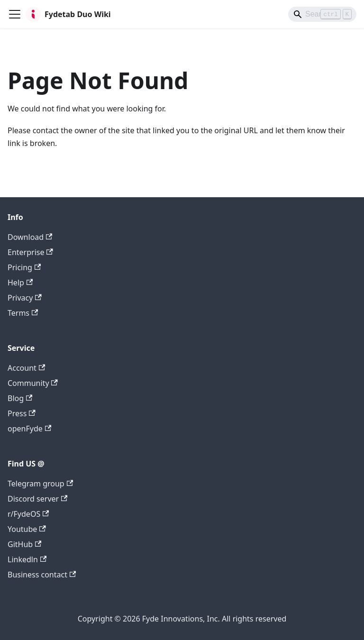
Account (26, 368)
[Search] (322, 14)
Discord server (37, 499)
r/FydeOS (28, 514)
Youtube (27, 529)
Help (20, 283)
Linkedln (27, 559)
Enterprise (30, 252)
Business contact (42, 575)
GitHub (24, 544)
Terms (23, 313)
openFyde (29, 429)
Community (33, 383)
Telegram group (40, 484)
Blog (20, 398)
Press (22, 413)
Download (30, 237)
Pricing (24, 267)
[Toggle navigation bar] (15, 14)
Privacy (25, 298)
